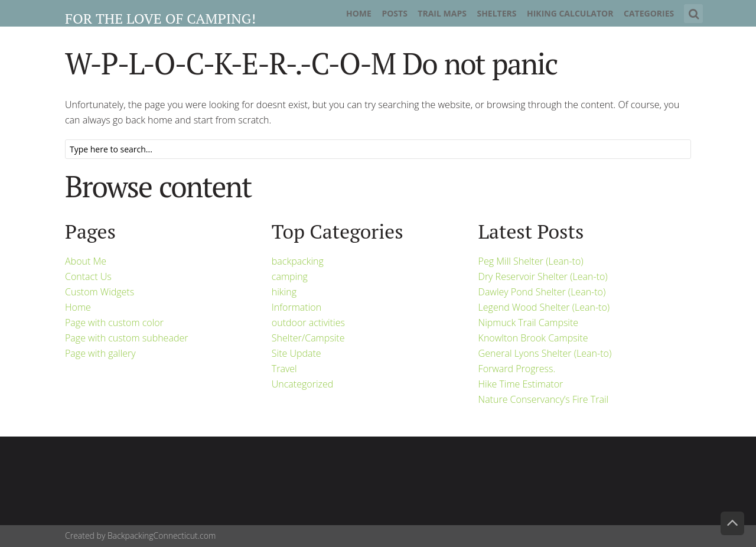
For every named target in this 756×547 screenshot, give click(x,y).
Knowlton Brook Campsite (533, 338)
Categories (649, 13)
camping (290, 276)
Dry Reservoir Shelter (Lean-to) (543, 276)
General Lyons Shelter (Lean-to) (545, 353)
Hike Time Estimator (521, 384)
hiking (284, 292)
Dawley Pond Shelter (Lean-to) (542, 292)
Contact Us (88, 276)
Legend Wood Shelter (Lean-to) (544, 307)
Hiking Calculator (570, 13)
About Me (86, 261)
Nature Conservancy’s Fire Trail (544, 399)
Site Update (296, 353)
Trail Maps (442, 13)
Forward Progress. (517, 369)
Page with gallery (100, 353)
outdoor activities (308, 323)
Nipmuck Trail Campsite (529, 323)
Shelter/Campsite (308, 338)
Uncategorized (302, 384)
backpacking (298, 261)
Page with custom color (114, 323)
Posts (394, 13)
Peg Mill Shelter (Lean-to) (531, 261)
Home (359, 13)
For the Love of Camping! (160, 18)
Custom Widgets (100, 292)
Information (296, 307)
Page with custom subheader (126, 338)
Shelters (496, 13)
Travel (284, 369)
